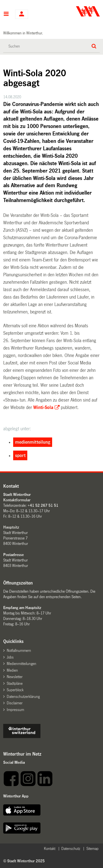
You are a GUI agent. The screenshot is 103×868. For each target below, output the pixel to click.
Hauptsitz (11, 527)
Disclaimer (15, 703)
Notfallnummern (19, 651)
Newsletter (15, 677)
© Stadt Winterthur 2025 (24, 861)
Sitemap (92, 849)
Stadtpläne (15, 683)
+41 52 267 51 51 (43, 505)
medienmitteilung (33, 442)
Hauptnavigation (6, 14)
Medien (12, 670)
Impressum (15, 710)
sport (20, 456)
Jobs (10, 657)
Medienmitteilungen (21, 664)
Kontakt (50, 849)
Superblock (15, 690)
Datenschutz (71, 849)
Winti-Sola (43, 408)
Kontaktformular (17, 500)
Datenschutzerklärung (23, 697)
